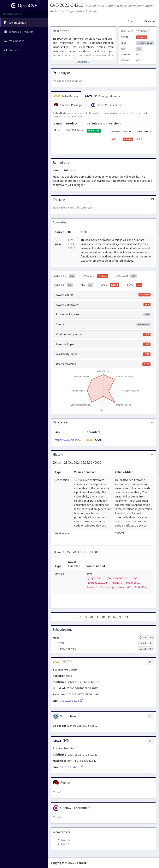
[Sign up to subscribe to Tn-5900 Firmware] (146, 649)
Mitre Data (66, 96)
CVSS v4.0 (64, 276)
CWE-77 (66, 840)
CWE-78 (66, 844)
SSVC (135, 285)
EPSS (110, 285)
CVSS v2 (63, 285)
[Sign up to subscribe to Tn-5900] (146, 643)
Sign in (133, 21)
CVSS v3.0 (126, 276)
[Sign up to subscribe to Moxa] (146, 638)
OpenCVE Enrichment (107, 105)
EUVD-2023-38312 (72, 244)
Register (150, 21)
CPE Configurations (103, 96)
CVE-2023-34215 (67, 5)
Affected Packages (69, 105)
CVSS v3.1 (95, 276)
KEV (87, 285)
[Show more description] (83, 62)
